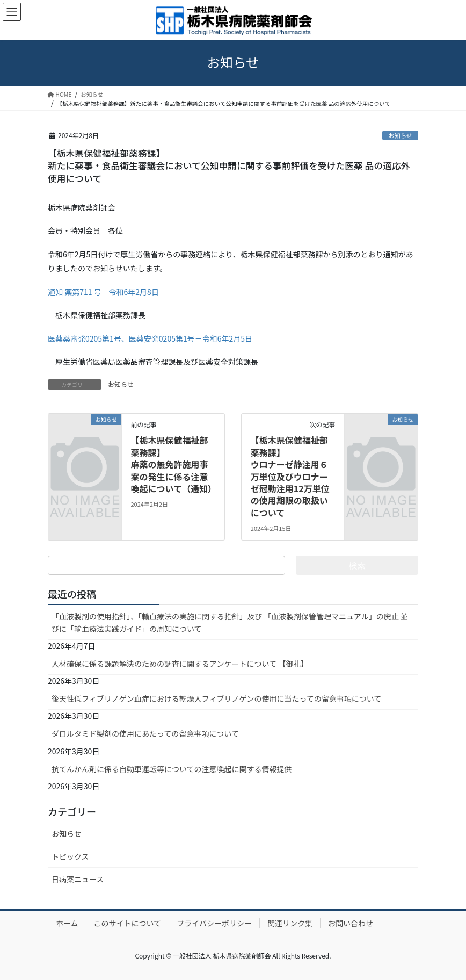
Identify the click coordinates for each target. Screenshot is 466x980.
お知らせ (400, 135)
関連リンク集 (290, 923)
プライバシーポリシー (214, 923)
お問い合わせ (351, 923)
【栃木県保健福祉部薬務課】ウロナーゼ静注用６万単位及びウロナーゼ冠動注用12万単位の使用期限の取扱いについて (290, 476)
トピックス (70, 856)
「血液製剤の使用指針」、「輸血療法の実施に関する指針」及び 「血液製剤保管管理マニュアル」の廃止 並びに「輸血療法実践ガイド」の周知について (230, 622)
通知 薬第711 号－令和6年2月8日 (103, 292)
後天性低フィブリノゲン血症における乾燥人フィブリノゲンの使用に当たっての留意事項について (216, 698)
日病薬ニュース (78, 879)
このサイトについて (128, 923)
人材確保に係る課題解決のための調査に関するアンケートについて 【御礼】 (180, 664)
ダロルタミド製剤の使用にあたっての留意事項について (145, 733)
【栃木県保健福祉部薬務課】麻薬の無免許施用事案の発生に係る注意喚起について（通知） (173, 464)
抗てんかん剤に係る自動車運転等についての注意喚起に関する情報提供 (172, 769)
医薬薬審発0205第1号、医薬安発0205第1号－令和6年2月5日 (150, 338)
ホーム (67, 923)
